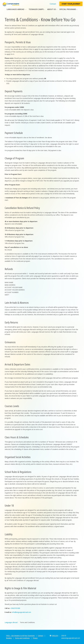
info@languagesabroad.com (22, 612)
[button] (55, 636)
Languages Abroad (17, 9)
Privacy (35, 638)
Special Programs (68, 9)
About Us (52, 9)
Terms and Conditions (22, 638)
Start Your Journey (71, 4)
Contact (53, 4)
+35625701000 (15, 608)
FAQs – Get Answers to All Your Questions (20, 636)
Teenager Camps (36, 9)
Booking (9, 638)
